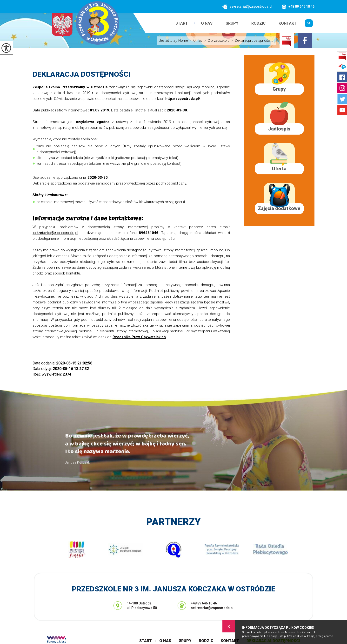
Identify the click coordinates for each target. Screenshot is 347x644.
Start (182, 23)
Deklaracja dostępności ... (251, 41)
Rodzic (258, 23)
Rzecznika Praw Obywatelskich (139, 337)
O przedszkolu (216, 41)
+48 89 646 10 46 (298, 7)
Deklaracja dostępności (82, 74)
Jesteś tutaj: (169, 41)
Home (183, 41)
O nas (207, 23)
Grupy (232, 23)
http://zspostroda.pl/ (183, 99)
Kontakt (288, 23)
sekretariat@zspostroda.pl (247, 7)
